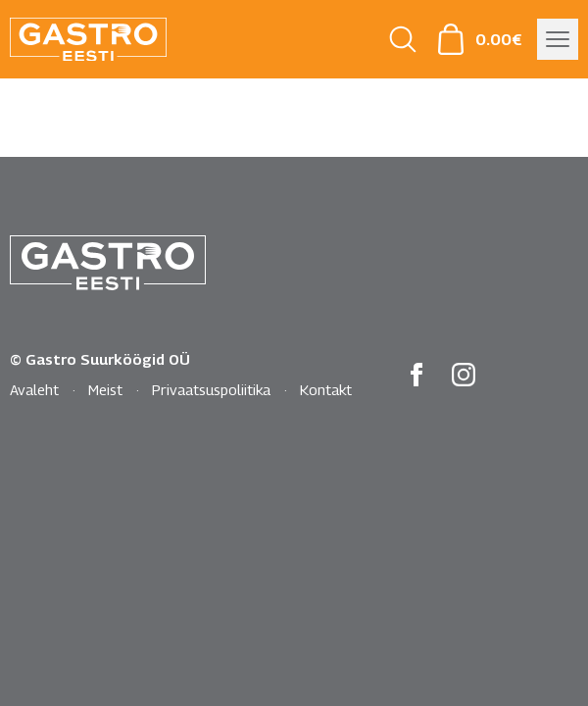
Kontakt (326, 389)
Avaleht (34, 389)
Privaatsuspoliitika (211, 389)
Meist (105, 389)
